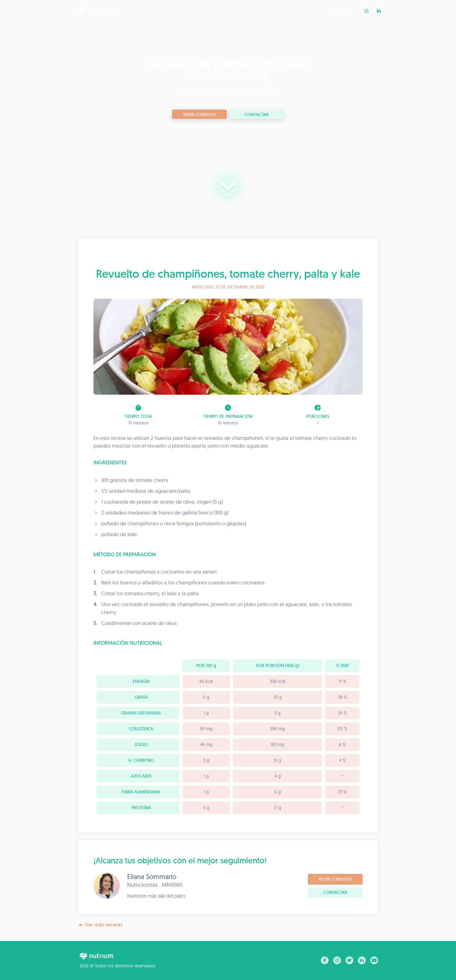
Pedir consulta (200, 115)
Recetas (340, 11)
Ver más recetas (100, 925)
